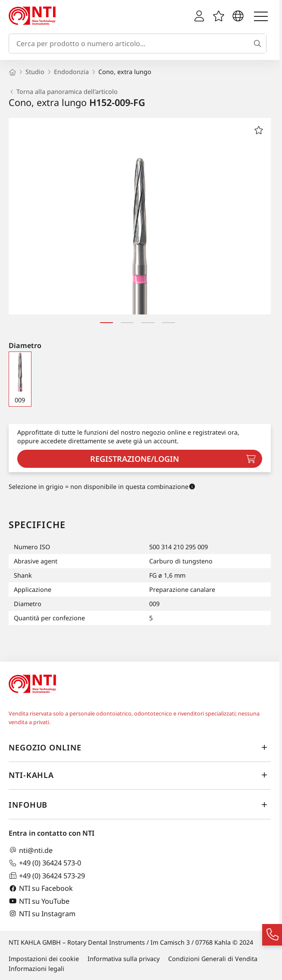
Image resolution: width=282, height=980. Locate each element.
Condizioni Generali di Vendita (213, 959)
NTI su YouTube (39, 901)
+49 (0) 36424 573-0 (45, 863)
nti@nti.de (31, 850)
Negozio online (140, 747)
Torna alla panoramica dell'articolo (63, 92)
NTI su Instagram (42, 913)
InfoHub (140, 805)
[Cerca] (259, 44)
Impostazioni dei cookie (44, 959)
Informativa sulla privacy (124, 959)
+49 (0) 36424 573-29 (47, 876)
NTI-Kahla (140, 775)
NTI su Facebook (41, 888)
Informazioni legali (36, 969)
